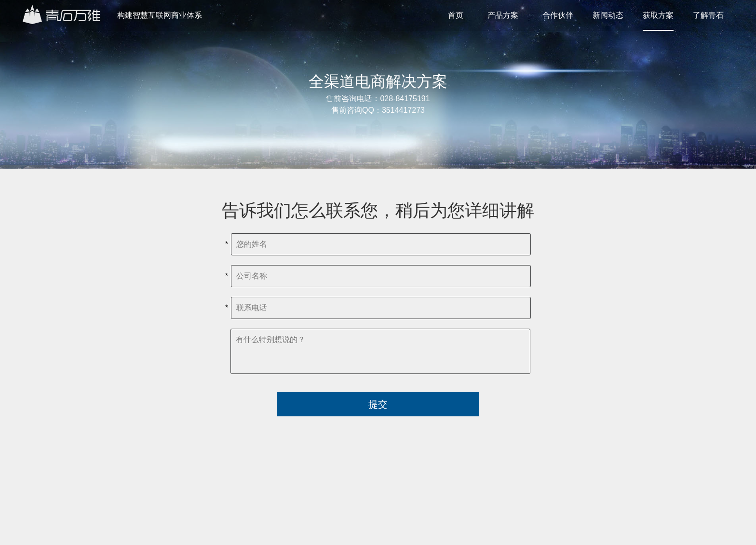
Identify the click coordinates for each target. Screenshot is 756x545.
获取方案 (658, 15)
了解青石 (708, 15)
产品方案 (503, 15)
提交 (378, 404)
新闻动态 (608, 15)
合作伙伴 (558, 15)
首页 (456, 15)
